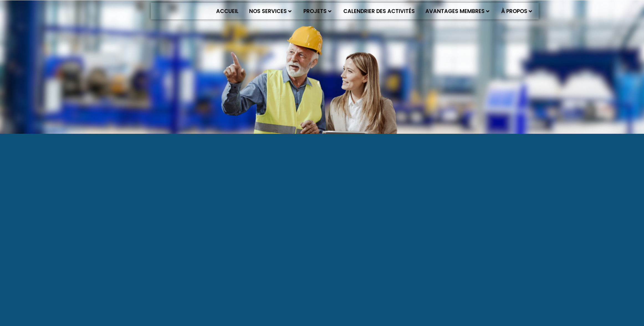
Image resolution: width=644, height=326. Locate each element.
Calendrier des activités (379, 11)
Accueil (227, 11)
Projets (317, 11)
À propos (517, 11)
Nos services (270, 11)
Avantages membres (457, 11)
